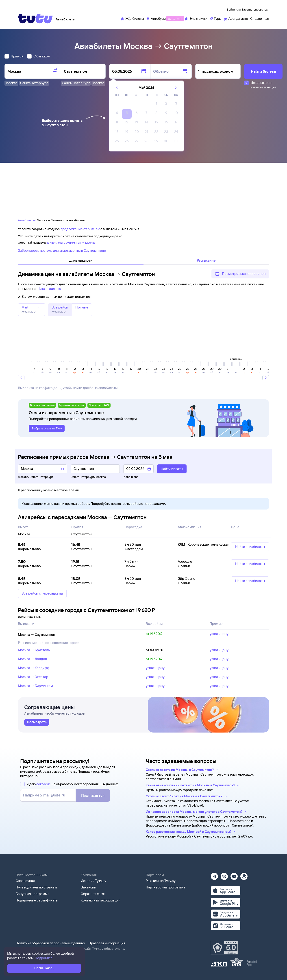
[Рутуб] (244, 875)
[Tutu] (35, 19)
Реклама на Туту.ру (161, 881)
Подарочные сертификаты (37, 900)
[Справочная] (260, 18)
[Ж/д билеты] (132, 18)
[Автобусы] (156, 18)
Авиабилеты (26, 220)
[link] (37, 722)
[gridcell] (156, 105)
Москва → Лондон (33, 659)
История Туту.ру (93, 881)
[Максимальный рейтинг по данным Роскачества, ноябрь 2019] (224, 948)
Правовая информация (107, 943)
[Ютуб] (234, 875)
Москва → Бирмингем (35, 686)
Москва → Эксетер (33, 677)
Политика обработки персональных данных (50, 943)
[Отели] (175, 18)
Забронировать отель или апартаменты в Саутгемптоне (62, 250)
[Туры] (216, 18)
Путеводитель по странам (36, 887)
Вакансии (88, 887)
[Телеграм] (214, 875)
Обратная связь (93, 894)
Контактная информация (101, 900)
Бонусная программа (33, 894)
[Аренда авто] (236, 18)
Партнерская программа (165, 887)
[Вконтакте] (224, 875)
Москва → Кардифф (34, 668)
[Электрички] (196, 18)
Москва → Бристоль (34, 650)
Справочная (25, 881)
